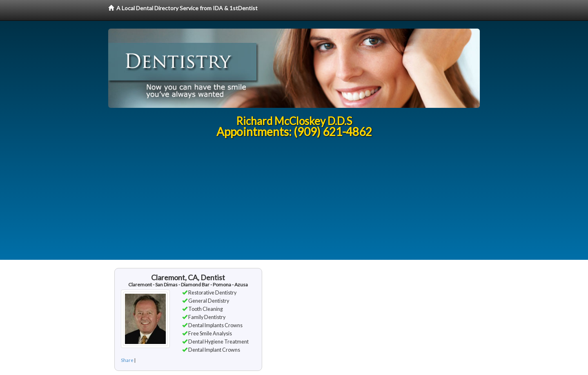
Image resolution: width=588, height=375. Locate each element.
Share (127, 360)
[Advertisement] (294, 203)
